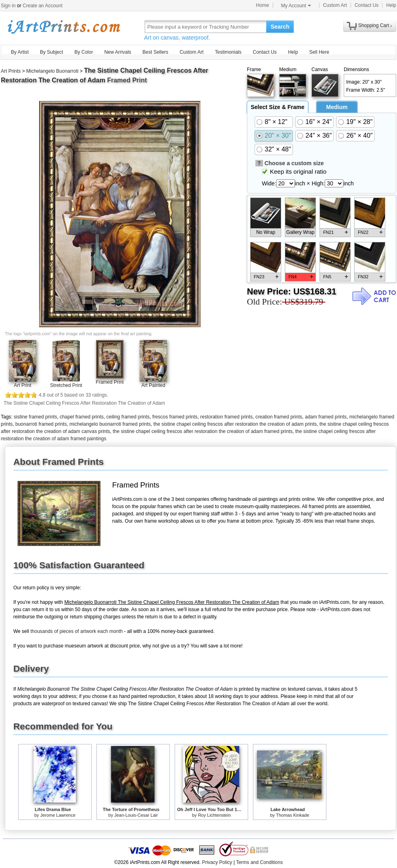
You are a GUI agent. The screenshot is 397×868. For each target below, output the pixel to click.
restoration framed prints (226, 417)
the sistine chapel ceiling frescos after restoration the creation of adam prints (235, 424)
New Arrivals (118, 52)
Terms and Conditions (259, 862)
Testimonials (228, 52)
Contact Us (367, 5)
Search (280, 27)
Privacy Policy (217, 862)
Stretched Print (66, 385)
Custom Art (335, 5)
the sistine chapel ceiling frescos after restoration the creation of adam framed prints (203, 431)
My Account (296, 6)
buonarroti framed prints (41, 424)
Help (391, 5)
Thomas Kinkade (293, 815)
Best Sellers (155, 52)
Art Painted (153, 385)
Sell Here (319, 52)
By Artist (20, 52)
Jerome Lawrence (58, 815)
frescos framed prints (175, 417)
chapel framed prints (82, 417)
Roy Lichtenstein (214, 815)
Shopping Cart (374, 25)
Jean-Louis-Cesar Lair (136, 815)
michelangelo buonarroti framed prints (110, 424)
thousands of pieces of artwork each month (76, 631)
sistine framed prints (35, 417)
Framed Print (110, 382)
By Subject (51, 52)
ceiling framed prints (128, 417)
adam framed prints (326, 417)
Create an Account (43, 6)
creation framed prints (279, 417)
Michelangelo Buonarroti (52, 71)
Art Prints (11, 71)
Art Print (22, 385)
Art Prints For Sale (63, 26)
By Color (84, 52)
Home (263, 5)
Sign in (8, 6)
